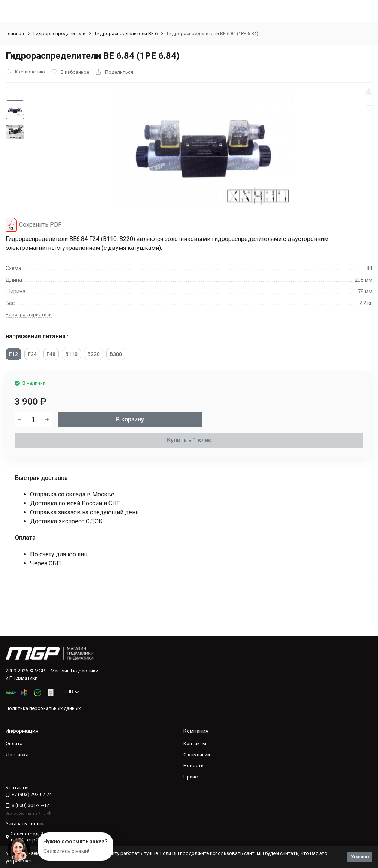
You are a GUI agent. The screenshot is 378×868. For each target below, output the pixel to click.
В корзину (130, 419)
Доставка (17, 755)
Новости (193, 766)
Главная (15, 34)
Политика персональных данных (43, 708)
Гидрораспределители (59, 34)
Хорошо (360, 857)
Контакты (195, 743)
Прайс (190, 777)
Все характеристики (29, 314)
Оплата (14, 743)
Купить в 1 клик (189, 440)
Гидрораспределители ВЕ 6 (126, 34)
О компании (197, 755)
